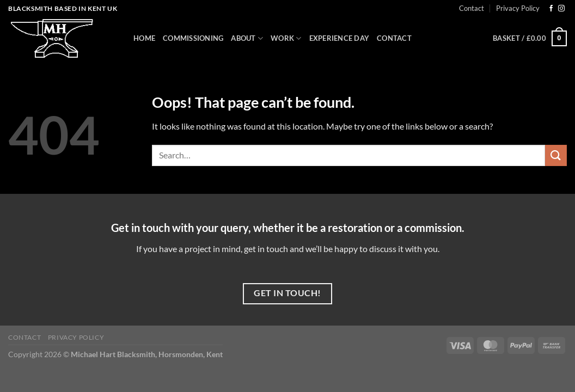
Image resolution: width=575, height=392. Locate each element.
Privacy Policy (518, 8)
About (247, 38)
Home (144, 38)
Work (286, 38)
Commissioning (193, 38)
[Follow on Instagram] (561, 9)
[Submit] (556, 155)
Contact (472, 8)
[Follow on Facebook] (551, 9)
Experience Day (340, 38)
